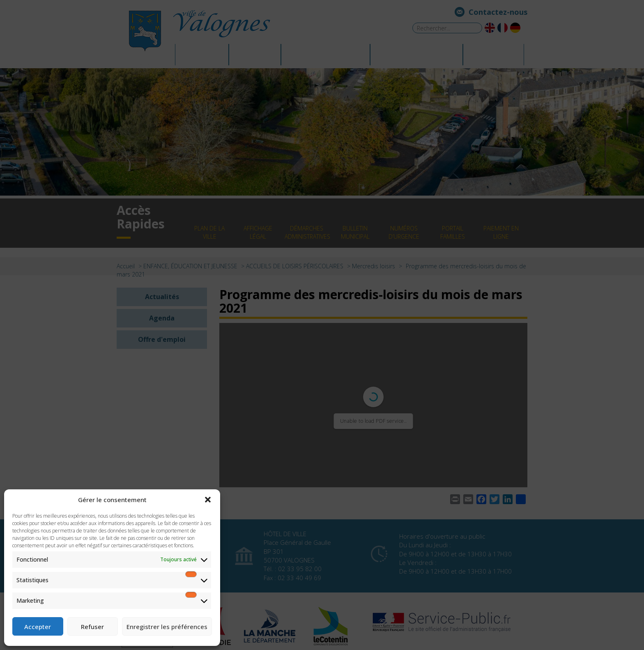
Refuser (92, 627)
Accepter (38, 627)
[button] (208, 500)
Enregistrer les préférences (167, 627)
